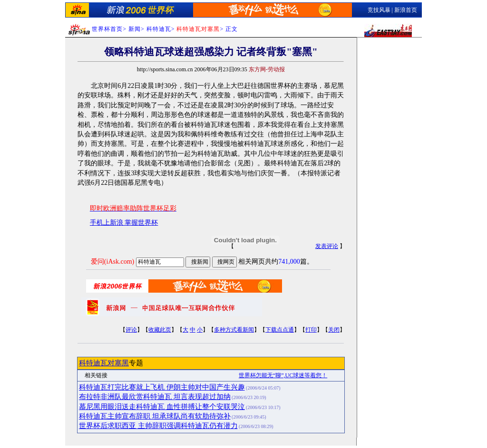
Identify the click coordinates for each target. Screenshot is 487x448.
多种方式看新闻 (234, 330)
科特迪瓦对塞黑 (104, 363)
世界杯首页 (107, 29)
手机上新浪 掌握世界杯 (124, 223)
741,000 (289, 262)
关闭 (334, 330)
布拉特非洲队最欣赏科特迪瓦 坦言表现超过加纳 (155, 397)
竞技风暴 (379, 10)
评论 (131, 330)
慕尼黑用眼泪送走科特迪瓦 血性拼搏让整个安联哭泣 (162, 407)
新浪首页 (406, 10)
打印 (311, 330)
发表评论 (327, 246)
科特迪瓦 (159, 29)
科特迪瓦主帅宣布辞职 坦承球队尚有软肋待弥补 (155, 416)
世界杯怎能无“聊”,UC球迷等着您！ (283, 375)
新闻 (135, 29)
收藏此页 (160, 330)
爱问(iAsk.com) (112, 262)
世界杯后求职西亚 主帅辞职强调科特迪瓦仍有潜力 (158, 426)
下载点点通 (280, 330)
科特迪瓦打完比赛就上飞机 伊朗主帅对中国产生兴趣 (162, 387)
